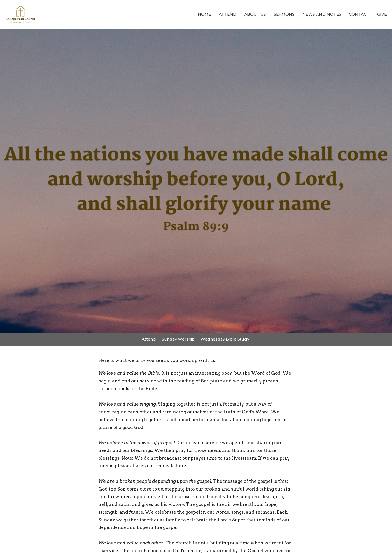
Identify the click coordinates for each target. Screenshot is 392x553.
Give (382, 14)
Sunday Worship (178, 339)
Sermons (284, 14)
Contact (359, 14)
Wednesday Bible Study (225, 339)
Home (204, 14)
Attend (228, 14)
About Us (255, 14)
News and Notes (322, 14)
